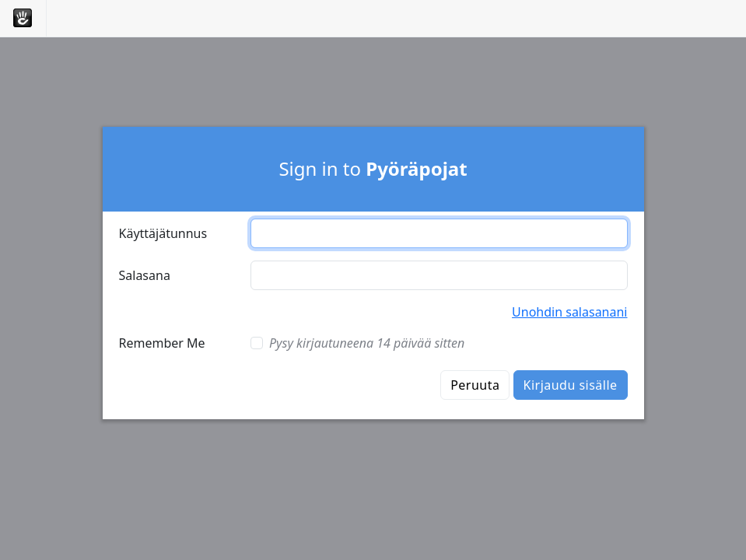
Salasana (145, 275)
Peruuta (475, 385)
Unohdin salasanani (569, 312)
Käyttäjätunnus (163, 233)
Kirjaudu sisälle (571, 385)
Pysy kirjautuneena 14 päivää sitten (367, 343)
